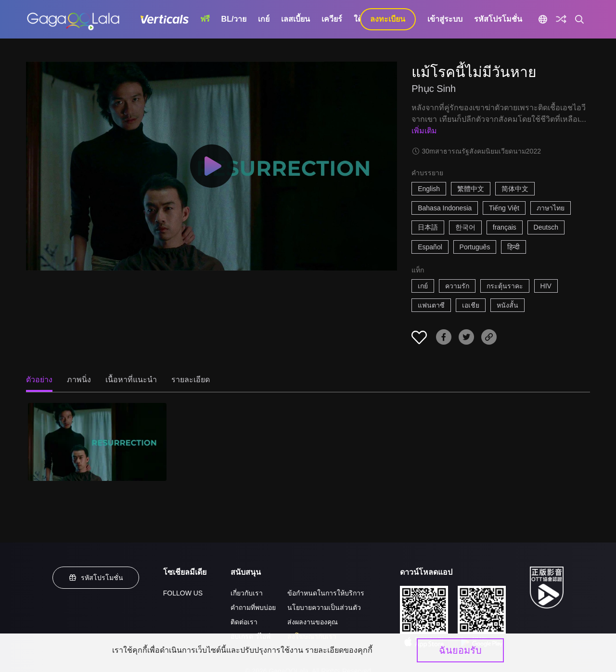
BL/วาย (234, 19)
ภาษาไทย (551, 208)
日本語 (428, 227)
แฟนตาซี (431, 305)
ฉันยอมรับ (460, 650)
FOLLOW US (183, 593)
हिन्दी (513, 247)
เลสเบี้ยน (295, 19)
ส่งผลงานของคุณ (313, 622)
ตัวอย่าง (39, 380)
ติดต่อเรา (244, 622)
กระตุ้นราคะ (505, 286)
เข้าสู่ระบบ (445, 19)
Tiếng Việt (504, 208)
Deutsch (546, 227)
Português (475, 247)
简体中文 (515, 189)
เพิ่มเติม (424, 131)
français (505, 227)
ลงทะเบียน (388, 19)
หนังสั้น (507, 305)
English (429, 189)
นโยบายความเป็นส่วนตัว (324, 607)
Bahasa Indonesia (445, 208)
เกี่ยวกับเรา (247, 593)
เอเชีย (471, 305)
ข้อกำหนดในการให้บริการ (326, 593)
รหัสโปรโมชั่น (498, 19)
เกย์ (264, 19)
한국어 (465, 227)
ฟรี (205, 19)
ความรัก (457, 286)
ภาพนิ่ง (79, 380)
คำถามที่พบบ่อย (253, 607)
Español (430, 247)
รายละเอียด (191, 380)
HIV (546, 286)
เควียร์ (332, 19)
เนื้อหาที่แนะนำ (131, 380)
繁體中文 (471, 189)
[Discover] (561, 19)
